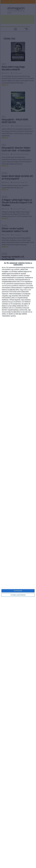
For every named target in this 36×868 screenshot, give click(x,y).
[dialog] (18, 564)
